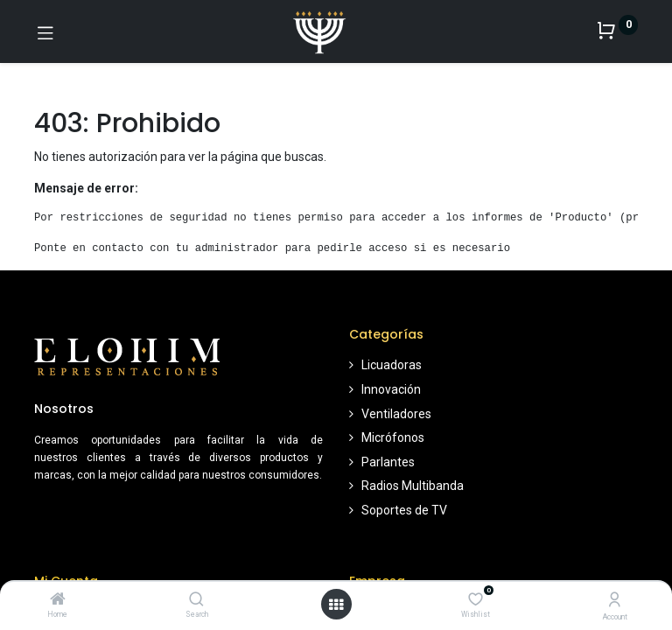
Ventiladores (396, 414)
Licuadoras (392, 365)
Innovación (391, 389)
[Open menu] (336, 605)
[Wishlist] (476, 599)
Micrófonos (393, 437)
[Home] (58, 600)
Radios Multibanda (413, 486)
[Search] (196, 600)
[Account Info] (615, 600)
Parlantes (388, 462)
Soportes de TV (404, 510)
